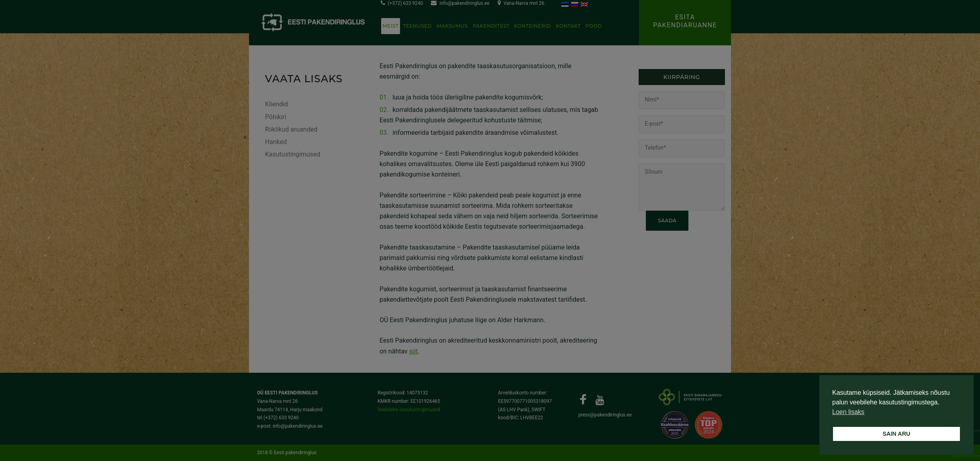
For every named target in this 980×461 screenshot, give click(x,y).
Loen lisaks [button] (848, 412)
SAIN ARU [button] (896, 434)
